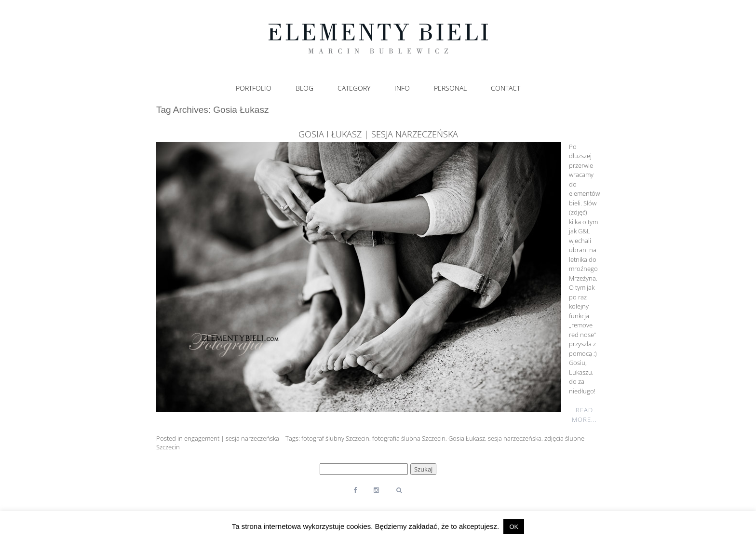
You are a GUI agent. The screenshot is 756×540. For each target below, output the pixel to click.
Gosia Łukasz (467, 438)
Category (354, 88)
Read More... (584, 415)
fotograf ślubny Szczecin (335, 438)
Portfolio (254, 88)
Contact (506, 88)
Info (402, 88)
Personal (450, 88)
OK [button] (514, 527)
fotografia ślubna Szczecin (409, 438)
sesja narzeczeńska (515, 438)
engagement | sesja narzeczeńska (232, 438)
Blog (304, 88)
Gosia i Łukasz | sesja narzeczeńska (378, 134)
